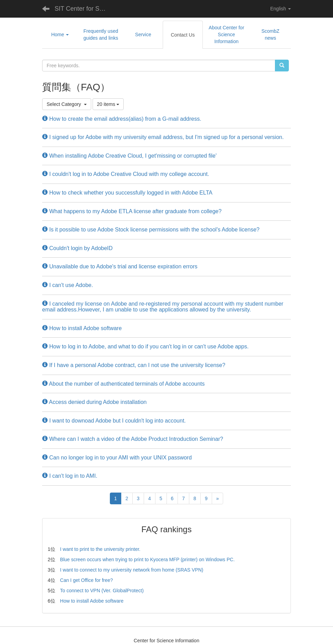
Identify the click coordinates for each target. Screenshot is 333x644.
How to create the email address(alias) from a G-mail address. (122, 119)
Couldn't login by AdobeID (77, 248)
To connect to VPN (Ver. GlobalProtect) (102, 591)
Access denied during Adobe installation (94, 402)
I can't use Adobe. (68, 285)
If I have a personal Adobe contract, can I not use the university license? (134, 365)
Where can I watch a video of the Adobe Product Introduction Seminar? (133, 439)
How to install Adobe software (82, 328)
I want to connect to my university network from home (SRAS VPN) (132, 570)
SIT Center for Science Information (84, 9)
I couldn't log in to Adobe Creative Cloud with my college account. (126, 174)
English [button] (280, 9)
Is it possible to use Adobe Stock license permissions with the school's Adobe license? (151, 230)
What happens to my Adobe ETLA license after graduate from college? (132, 211)
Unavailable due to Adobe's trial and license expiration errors (120, 266)
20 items (108, 104)
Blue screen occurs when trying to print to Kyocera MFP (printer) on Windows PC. (148, 559)
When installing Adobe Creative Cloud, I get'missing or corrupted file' (129, 156)
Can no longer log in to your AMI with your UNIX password (117, 458)
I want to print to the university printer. (100, 549)
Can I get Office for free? (87, 580)
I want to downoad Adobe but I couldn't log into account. (114, 421)
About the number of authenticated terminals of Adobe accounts (123, 384)
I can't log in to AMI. (70, 476)
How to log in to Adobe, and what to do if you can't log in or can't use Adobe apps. (145, 346)
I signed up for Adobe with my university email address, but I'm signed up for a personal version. (163, 137)
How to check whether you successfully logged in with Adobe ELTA (127, 193)
